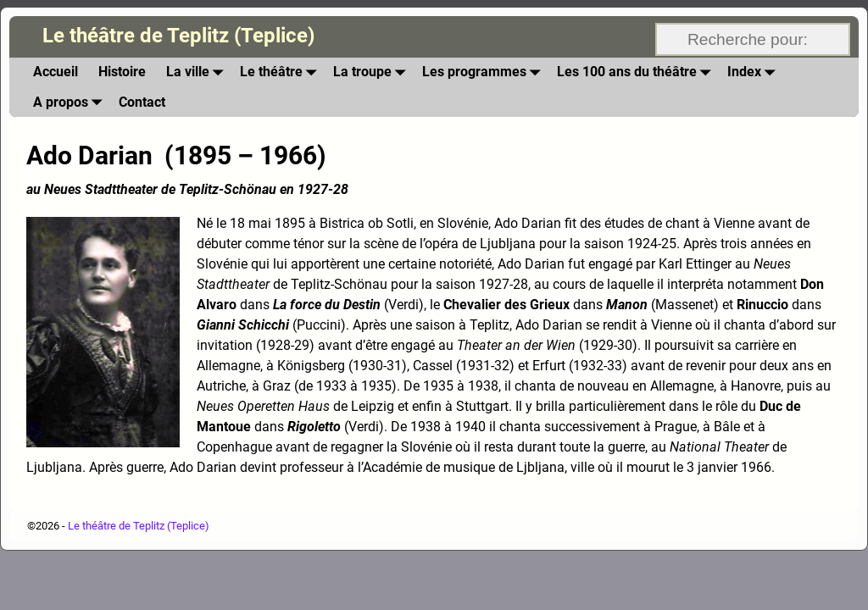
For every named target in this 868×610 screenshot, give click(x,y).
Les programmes (484, 72)
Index (754, 72)
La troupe (373, 72)
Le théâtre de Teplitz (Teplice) (178, 36)
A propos (71, 102)
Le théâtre (281, 72)
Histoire (122, 72)
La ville (198, 72)
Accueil (56, 72)
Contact (142, 102)
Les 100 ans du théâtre (637, 72)
